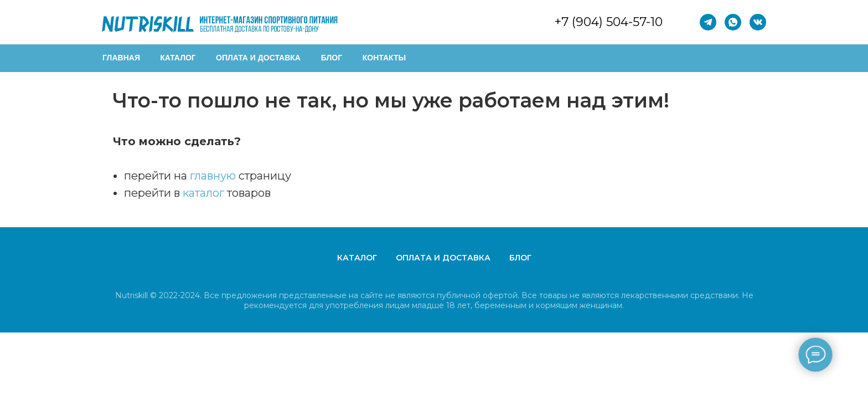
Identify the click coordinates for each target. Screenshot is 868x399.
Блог (520, 258)
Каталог (357, 258)
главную (213, 176)
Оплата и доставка (443, 258)
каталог (203, 193)
